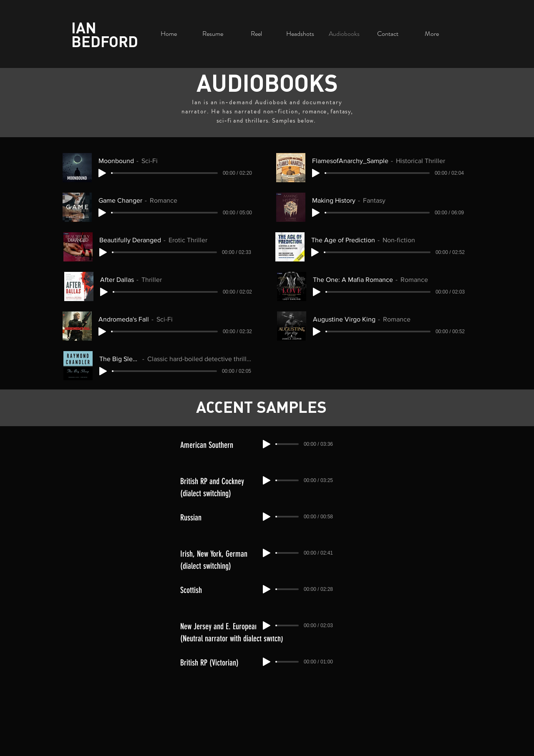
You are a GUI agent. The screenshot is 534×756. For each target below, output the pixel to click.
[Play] (102, 173)
